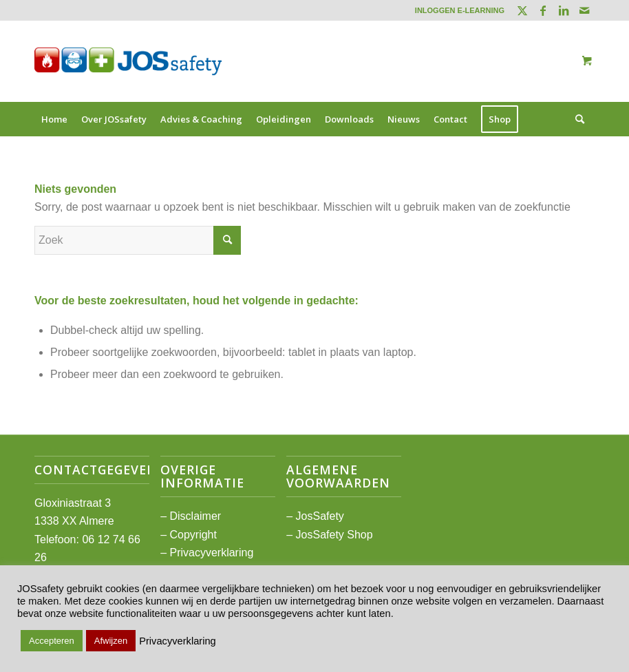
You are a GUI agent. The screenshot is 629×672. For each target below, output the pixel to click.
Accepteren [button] (52, 641)
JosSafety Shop (334, 535)
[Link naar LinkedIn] (563, 10)
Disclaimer (195, 516)
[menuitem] (456, 10)
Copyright (193, 535)
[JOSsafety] (128, 61)
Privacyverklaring (211, 553)
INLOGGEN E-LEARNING (460, 10)
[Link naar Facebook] (543, 10)
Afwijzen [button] (111, 641)
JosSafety (320, 516)
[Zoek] (576, 119)
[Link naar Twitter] (522, 10)
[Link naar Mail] (584, 10)
